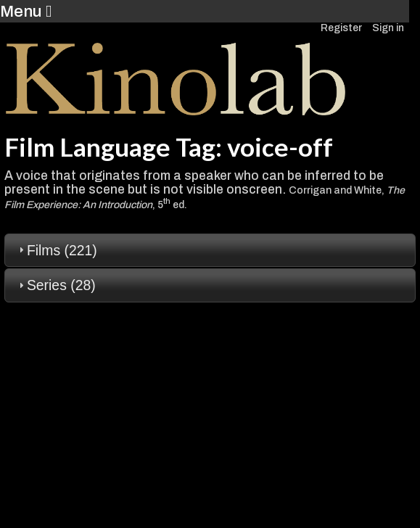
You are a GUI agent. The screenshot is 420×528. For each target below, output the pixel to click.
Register (341, 28)
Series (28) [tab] (55, 285)
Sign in (388, 28)
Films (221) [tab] (56, 250)
